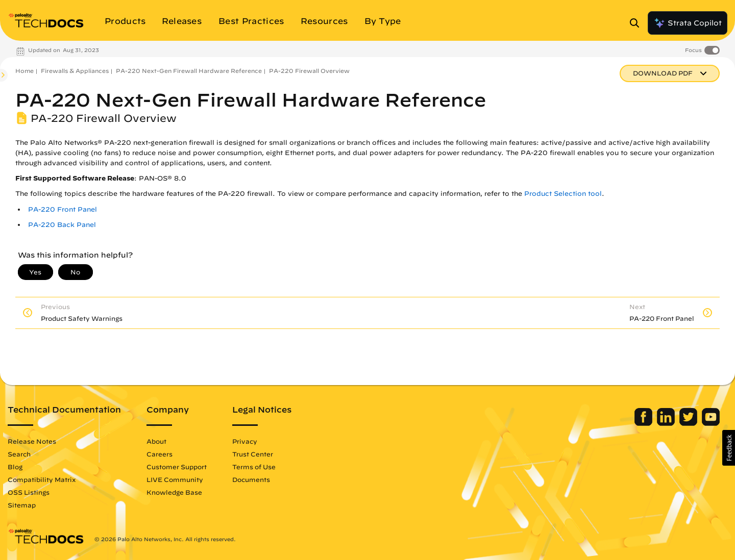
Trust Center (253, 454)
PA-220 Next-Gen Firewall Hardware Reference (189, 71)
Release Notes (32, 441)
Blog (15, 467)
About (156, 441)
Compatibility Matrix (42, 479)
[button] (729, 448)
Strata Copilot (688, 23)
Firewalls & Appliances (75, 71)
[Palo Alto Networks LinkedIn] (667, 423)
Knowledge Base (174, 492)
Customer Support (177, 467)
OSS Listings (29, 492)
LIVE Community (175, 479)
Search (19, 454)
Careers (160, 454)
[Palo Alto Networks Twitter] (689, 423)
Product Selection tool (563, 194)
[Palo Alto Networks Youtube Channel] (711, 423)
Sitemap (22, 505)
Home (24, 71)
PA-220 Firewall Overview (309, 71)
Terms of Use (254, 467)
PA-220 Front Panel (63, 209)
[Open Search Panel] (638, 23)
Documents (251, 479)
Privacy (245, 441)
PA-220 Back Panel (62, 225)
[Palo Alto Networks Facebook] (644, 423)
